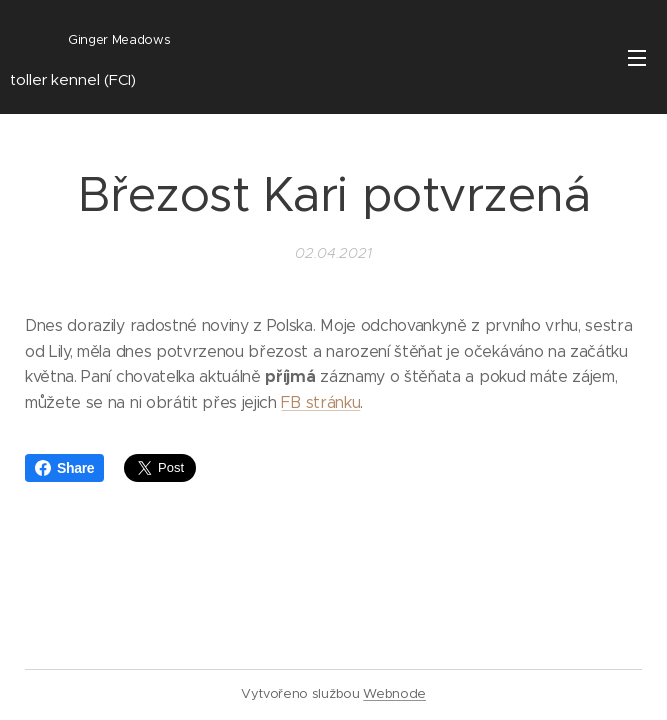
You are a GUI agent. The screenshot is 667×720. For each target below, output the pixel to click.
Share (64, 468)
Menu (637, 58)
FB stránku (320, 402)
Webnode (394, 693)
